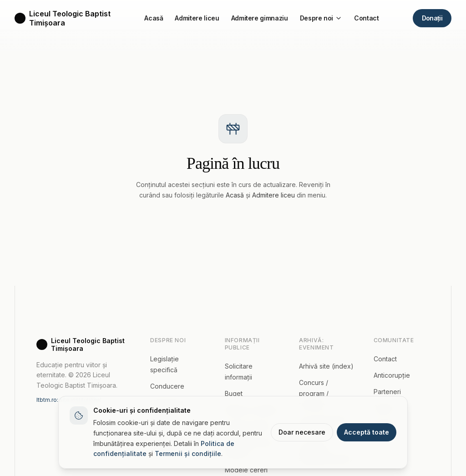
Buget (234, 393)
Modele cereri (246, 470)
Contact (367, 18)
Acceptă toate (367, 432)
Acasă (154, 18)
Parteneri (387, 392)
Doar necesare (302, 432)
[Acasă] (63, 18)
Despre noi (321, 18)
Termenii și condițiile (188, 453)
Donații (432, 18)
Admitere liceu (197, 18)
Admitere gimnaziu (260, 18)
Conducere (167, 386)
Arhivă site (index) (326, 366)
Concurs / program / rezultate (314, 393)
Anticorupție (392, 375)
